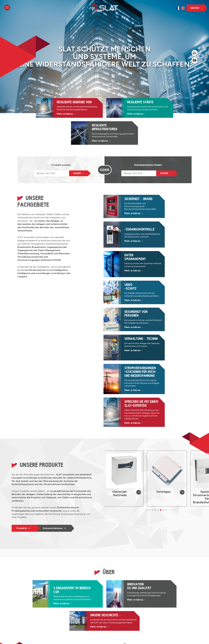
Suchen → (78, 153)
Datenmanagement (126, 600)
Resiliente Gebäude (89, 604)
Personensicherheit (126, 607)
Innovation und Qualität (91, 618)
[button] (148, 384)
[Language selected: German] (181, 8)
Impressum (42, 639)
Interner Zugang (26, 639)
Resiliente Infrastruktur (90, 611)
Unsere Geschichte (89, 614)
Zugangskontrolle (125, 597)
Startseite (84, 593)
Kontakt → (197, 8)
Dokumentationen (54, 403)
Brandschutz (123, 593)
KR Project (78, 639)
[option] (178, 8)
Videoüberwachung (126, 604)
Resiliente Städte (87, 607)
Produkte (23, 403)
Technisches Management (130, 611)
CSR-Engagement (88, 621)
